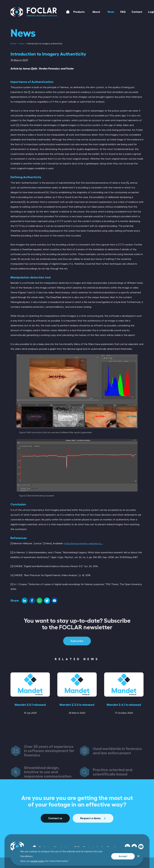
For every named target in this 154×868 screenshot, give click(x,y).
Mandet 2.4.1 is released (124, 705)
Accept (123, 856)
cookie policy (37, 861)
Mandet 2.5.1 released (30, 705)
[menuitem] (14, 44)
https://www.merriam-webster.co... (83, 543)
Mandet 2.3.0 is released (77, 705)
